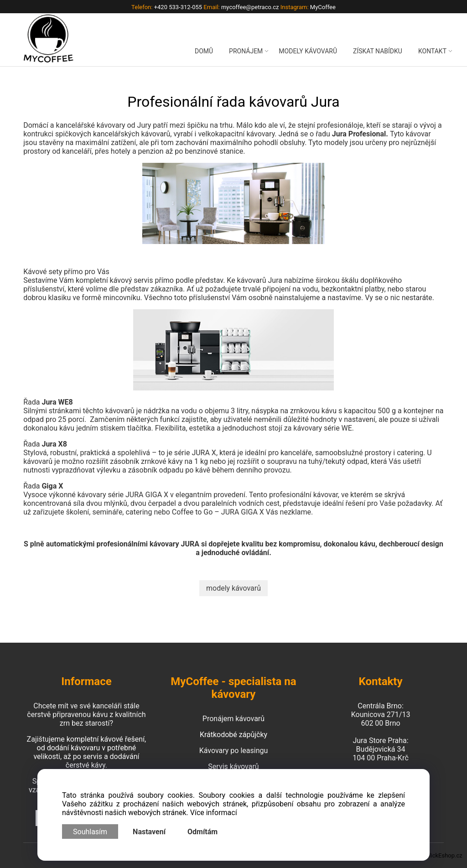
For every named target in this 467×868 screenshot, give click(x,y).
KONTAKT (432, 51)
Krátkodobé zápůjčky (233, 735)
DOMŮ (204, 51)
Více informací (214, 813)
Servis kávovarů (233, 767)
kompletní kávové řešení (106, 739)
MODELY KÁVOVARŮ (308, 51)
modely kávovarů (233, 588)
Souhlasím (90, 832)
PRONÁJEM (246, 51)
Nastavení (149, 832)
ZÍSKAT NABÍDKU (378, 51)
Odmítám (202, 832)
